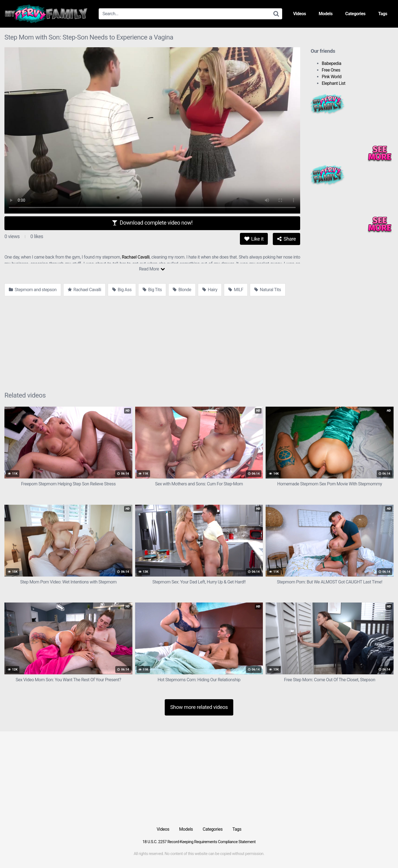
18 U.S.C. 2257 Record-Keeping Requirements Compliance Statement (199, 842)
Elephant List (334, 83)
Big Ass (122, 290)
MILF (236, 290)
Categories (355, 14)
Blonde (182, 290)
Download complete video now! (152, 223)
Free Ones (331, 70)
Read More (152, 269)
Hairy (210, 290)
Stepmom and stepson (33, 290)
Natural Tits (268, 290)
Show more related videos (199, 707)
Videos (299, 14)
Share (286, 239)
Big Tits (152, 290)
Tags (383, 14)
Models (326, 14)
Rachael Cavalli (136, 257)
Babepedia (332, 63)
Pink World (332, 77)
